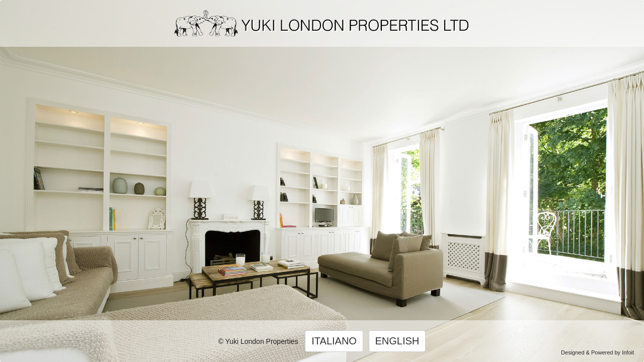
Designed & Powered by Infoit (597, 352)
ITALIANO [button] (334, 341)
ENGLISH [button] (397, 341)
